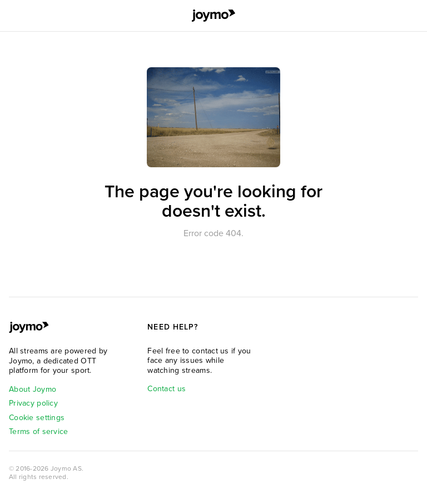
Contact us (167, 389)
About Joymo (33, 389)
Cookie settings (37, 418)
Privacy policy (33, 403)
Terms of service (38, 431)
